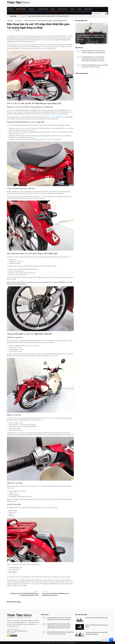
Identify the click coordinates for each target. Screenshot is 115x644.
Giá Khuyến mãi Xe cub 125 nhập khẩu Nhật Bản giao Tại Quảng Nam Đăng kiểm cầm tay (24, 594)
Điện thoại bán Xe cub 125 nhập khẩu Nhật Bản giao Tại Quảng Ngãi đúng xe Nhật (46, 21)
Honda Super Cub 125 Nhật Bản (52, 117)
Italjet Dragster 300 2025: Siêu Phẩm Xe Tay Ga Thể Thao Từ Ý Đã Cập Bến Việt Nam (48, 16)
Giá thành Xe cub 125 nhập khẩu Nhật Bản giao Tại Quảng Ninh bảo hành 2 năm (56, 594)
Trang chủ (11, 9)
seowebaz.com (71, 643)
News (19, 2)
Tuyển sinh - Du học (43, 9)
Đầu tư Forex (88, 9)
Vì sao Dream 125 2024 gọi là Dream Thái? (97, 618)
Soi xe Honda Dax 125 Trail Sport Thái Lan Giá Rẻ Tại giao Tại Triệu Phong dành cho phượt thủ (91, 37)
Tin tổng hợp (18, 21)
